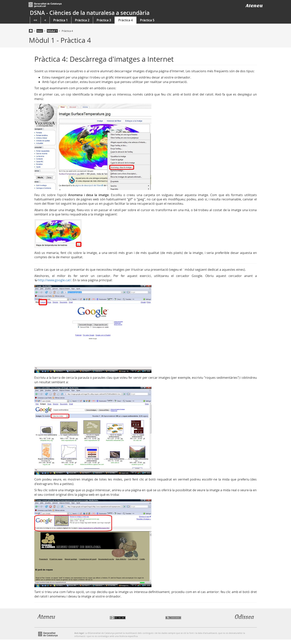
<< (35, 20)
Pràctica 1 (61, 20)
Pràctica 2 (82, 20)
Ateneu (254, 6)
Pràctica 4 (125, 20)
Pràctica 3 (104, 20)
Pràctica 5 (147, 20)
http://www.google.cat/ (55, 280)
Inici (40, 31)
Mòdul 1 (52, 31)
